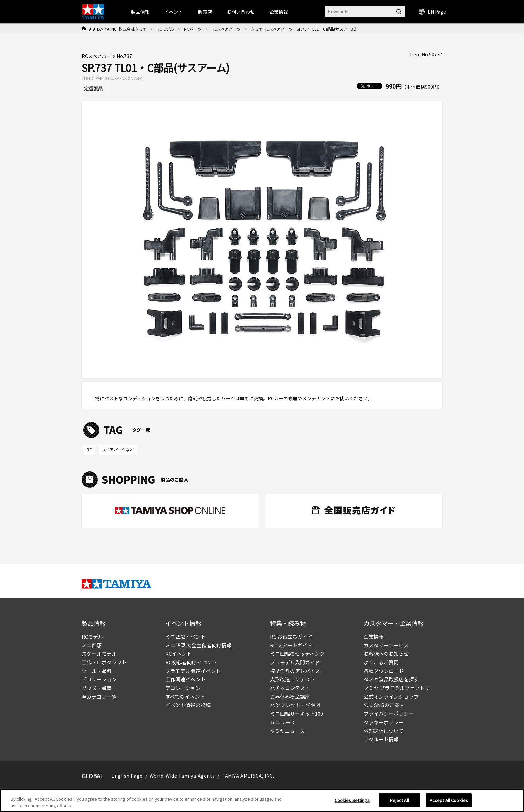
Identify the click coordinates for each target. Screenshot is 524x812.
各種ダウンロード (384, 671)
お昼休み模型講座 (290, 697)
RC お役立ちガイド (291, 636)
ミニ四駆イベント (185, 636)
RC (89, 450)
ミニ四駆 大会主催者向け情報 (199, 645)
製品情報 (140, 12)
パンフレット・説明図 (295, 705)
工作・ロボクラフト (104, 662)
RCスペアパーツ (226, 29)
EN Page (432, 12)
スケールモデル (99, 653)
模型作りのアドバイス (295, 671)
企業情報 (374, 636)
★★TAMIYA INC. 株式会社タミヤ (117, 29)
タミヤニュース (287, 731)
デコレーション (99, 679)
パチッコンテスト (290, 688)
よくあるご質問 (381, 662)
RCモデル (165, 29)
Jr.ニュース (283, 722)
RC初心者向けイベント (191, 662)
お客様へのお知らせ (386, 653)
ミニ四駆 (92, 645)
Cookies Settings (352, 802)
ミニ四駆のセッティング (297, 653)
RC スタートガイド (291, 645)
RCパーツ (193, 29)
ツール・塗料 (97, 671)
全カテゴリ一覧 (99, 697)
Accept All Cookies (449, 802)
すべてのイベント (185, 697)
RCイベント (179, 653)
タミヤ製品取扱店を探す (391, 679)
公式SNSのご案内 (384, 705)
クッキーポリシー (384, 722)
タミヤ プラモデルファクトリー (399, 688)
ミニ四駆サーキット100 (297, 714)
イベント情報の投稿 (188, 705)
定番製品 (93, 88)
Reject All (400, 802)
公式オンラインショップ (391, 697)
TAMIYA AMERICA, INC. (248, 776)
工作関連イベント (185, 679)
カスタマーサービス (386, 645)
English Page (127, 776)
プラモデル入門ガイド (295, 662)
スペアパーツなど (118, 450)
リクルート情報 (381, 739)
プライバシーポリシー (389, 714)
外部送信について (384, 731)
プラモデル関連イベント (193, 671)
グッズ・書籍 (97, 688)
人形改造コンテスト (293, 679)
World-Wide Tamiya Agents (182, 776)
